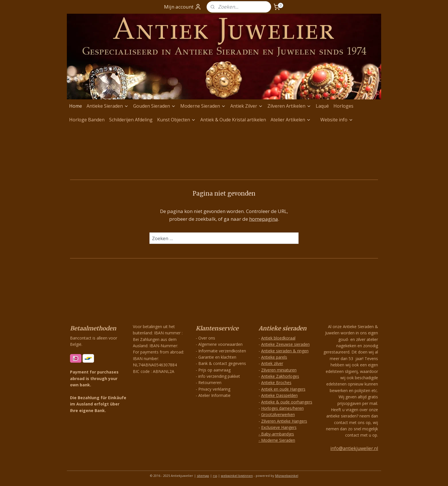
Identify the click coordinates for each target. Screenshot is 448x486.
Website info (337, 120)
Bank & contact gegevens (222, 363)
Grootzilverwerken (278, 414)
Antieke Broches (276, 382)
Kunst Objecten (176, 120)
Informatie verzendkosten (222, 351)
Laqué (322, 106)
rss (215, 476)
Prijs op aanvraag (214, 370)
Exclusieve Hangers (279, 427)
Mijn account (183, 7)
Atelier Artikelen (291, 120)
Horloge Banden (87, 120)
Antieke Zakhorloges (280, 376)
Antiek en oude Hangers (283, 389)
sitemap (203, 476)
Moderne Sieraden (203, 106)
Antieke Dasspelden (279, 395)
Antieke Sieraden (108, 106)
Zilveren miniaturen (279, 370)
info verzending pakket (219, 376)
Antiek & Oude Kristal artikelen (233, 120)
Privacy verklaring (214, 389)
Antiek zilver (272, 363)
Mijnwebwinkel (287, 476)
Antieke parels (274, 357)
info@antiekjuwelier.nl (354, 448)
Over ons (207, 338)
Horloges (343, 106)
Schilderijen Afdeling (131, 120)
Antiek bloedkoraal (278, 338)
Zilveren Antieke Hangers (284, 421)
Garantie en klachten (217, 357)
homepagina (264, 219)
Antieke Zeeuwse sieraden (285, 344)
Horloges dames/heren (282, 408)
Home (76, 106)
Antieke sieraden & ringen (285, 351)
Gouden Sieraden (154, 106)
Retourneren (210, 382)
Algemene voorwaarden (220, 344)
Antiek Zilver (247, 106)
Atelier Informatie (214, 395)
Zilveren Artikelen (289, 106)
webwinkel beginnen (237, 476)
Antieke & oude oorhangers (287, 402)
